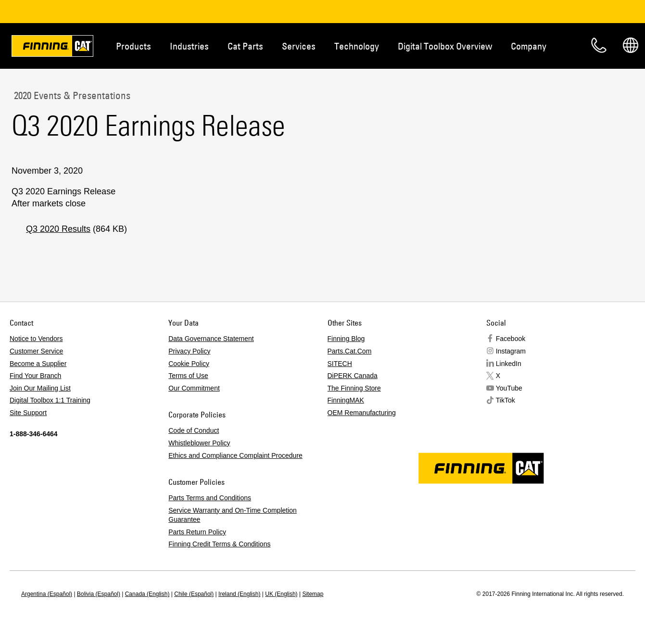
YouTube (509, 388)
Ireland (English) (239, 594)
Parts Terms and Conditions (210, 498)
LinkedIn (509, 364)
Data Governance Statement (211, 339)
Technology (357, 46)
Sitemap (313, 594)
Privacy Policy (189, 351)
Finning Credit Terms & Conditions (219, 544)
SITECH (340, 364)
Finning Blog (346, 339)
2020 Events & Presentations (71, 95)
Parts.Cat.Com (350, 351)
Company (529, 46)
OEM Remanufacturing (362, 413)
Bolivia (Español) (99, 594)
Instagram (511, 351)
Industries (189, 46)
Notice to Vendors (36, 339)
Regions (631, 45)
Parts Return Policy (197, 532)
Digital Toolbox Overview (445, 46)
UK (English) (281, 594)
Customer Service (36, 351)
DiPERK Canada (353, 376)
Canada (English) (147, 594)
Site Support (28, 413)
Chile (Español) (194, 594)
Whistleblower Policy (199, 443)
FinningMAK (346, 400)
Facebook (511, 339)
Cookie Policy (189, 364)
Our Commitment (194, 388)
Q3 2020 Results (58, 229)
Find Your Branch (35, 376)
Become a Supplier (38, 364)
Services (299, 46)
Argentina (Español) (47, 594)
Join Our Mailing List (40, 388)
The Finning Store (354, 388)
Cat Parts (245, 46)
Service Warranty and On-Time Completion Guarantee (233, 515)
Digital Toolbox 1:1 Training (50, 400)
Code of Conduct (194, 430)
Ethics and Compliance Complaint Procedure (235, 455)
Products (133, 46)
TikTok (506, 400)
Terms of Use (188, 376)
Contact (599, 45)
